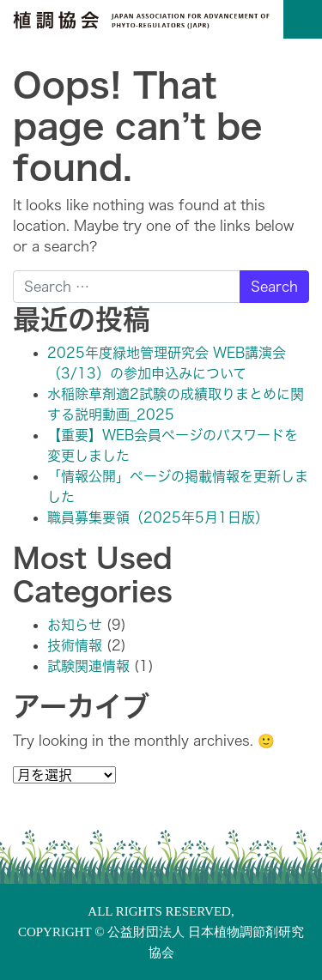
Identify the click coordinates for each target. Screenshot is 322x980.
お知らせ (75, 625)
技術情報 (75, 645)
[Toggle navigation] (303, 19)
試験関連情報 (88, 666)
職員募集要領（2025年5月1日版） (158, 517)
